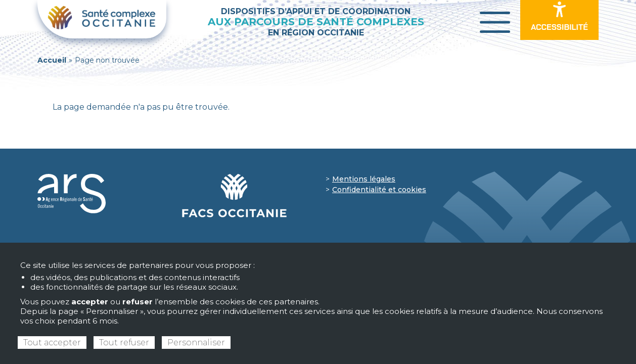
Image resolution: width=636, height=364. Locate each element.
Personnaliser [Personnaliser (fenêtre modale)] (196, 343)
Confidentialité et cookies (379, 190)
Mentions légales (364, 179)
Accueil (52, 60)
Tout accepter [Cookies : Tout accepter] (52, 343)
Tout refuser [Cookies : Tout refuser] (124, 343)
